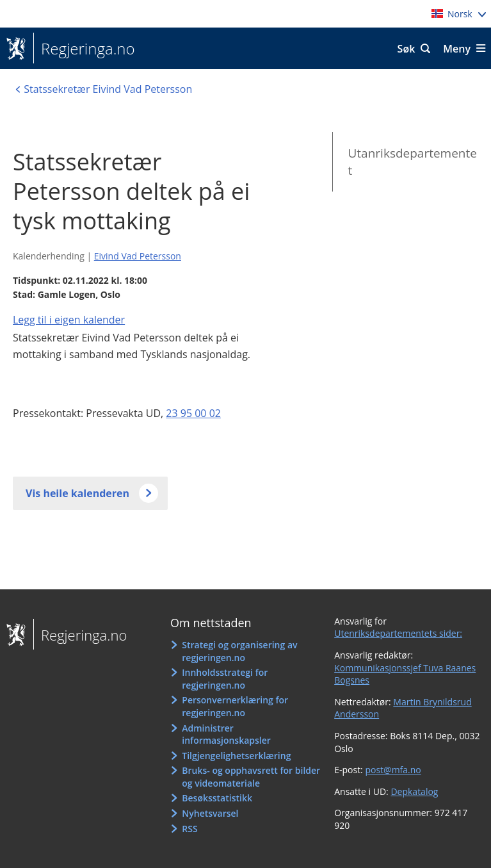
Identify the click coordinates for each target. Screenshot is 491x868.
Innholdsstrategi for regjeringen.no (225, 679)
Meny (457, 49)
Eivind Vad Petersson (138, 256)
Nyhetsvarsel (210, 813)
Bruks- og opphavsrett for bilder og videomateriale (251, 777)
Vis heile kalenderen (77, 493)
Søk (406, 49)
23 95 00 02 (193, 413)
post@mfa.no (393, 770)
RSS (189, 829)
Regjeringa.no (84, 49)
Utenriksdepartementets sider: (398, 633)
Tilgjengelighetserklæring (236, 756)
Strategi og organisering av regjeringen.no (239, 651)
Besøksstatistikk (217, 798)
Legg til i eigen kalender (69, 320)
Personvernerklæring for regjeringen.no (235, 706)
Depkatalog (414, 791)
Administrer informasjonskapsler (226, 734)
